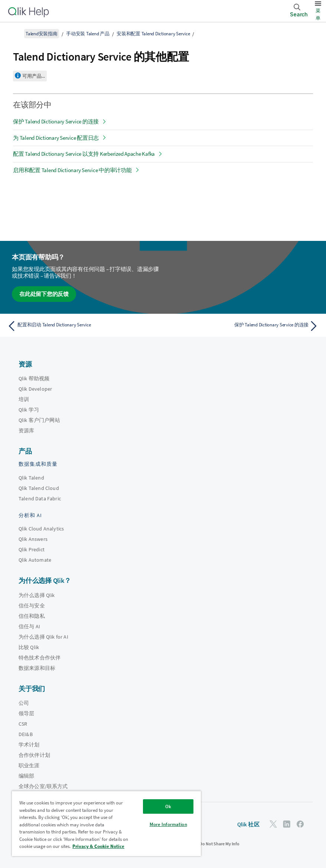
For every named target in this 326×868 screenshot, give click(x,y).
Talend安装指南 (42, 34)
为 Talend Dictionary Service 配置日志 (56, 138)
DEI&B (26, 734)
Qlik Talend (31, 478)
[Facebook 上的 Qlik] (300, 824)
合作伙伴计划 (34, 755)
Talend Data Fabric (40, 498)
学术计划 (29, 745)
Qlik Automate (35, 560)
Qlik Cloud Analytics (41, 529)
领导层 (26, 713)
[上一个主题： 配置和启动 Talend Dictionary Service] (83, 326)
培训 (24, 399)
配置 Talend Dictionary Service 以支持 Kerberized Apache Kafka (84, 154)
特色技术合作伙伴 (40, 658)
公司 (24, 703)
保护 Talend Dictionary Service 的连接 (56, 121)
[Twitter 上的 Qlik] (273, 824)
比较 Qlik (29, 647)
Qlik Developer (35, 389)
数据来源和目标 (37, 668)
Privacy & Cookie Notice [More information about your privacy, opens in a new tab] (98, 846)
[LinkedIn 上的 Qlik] (287, 824)
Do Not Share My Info (219, 844)
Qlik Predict (32, 549)
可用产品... (34, 76)
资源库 (26, 430)
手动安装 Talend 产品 (88, 34)
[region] (106, 823)
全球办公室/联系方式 (43, 786)
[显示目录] (15, 33)
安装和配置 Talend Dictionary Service (153, 34)
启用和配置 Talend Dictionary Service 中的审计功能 (72, 170)
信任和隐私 (32, 616)
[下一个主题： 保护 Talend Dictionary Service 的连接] (243, 326)
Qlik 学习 (29, 410)
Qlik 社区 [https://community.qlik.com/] (248, 824)
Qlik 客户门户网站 (39, 420)
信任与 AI (29, 626)
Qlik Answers (33, 539)
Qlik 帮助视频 (34, 378)
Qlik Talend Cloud (39, 488)
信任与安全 (32, 606)
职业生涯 (29, 765)
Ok (168, 806)
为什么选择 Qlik (37, 595)
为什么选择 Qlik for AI (43, 637)
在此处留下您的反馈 (44, 294)
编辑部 (26, 776)
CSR (23, 724)
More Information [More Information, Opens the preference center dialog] (168, 824)
